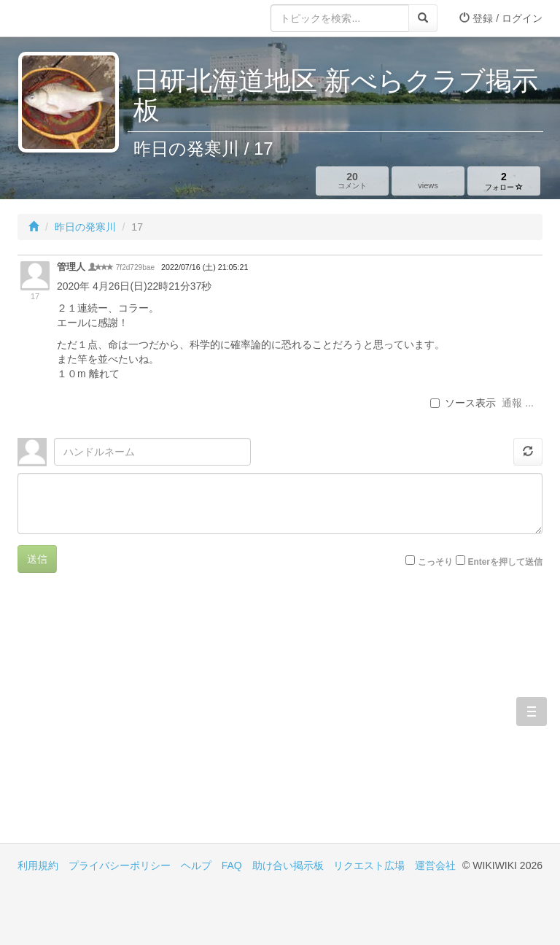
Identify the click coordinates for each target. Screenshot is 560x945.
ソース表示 (463, 403)
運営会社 (435, 865)
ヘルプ (196, 865)
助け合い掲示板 (288, 865)
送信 (37, 559)
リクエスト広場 (369, 865)
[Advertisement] (149, 719)
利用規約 (38, 865)
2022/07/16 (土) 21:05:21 (205, 267)
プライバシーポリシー (120, 865)
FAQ (232, 865)
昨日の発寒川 (85, 227)
